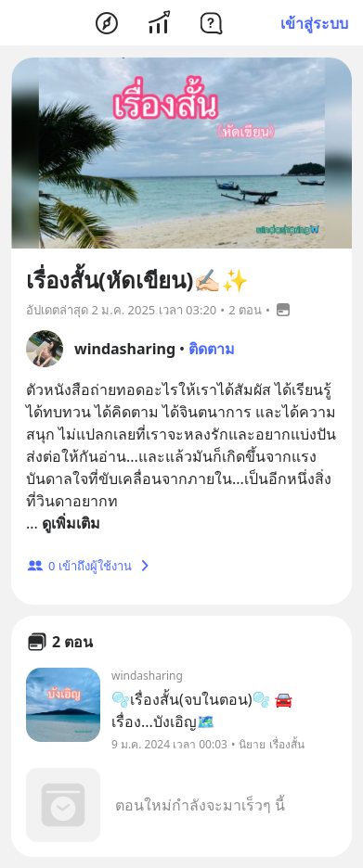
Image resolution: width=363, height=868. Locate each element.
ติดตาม (212, 349)
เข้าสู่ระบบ (314, 23)
